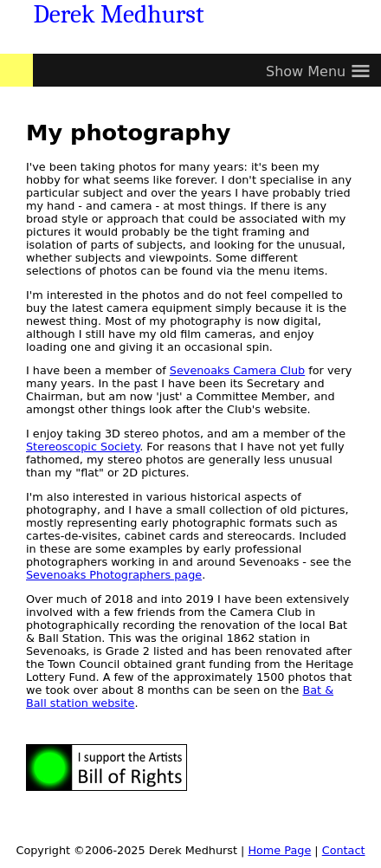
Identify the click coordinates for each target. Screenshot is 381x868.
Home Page (279, 850)
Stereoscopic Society (83, 447)
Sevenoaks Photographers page (114, 575)
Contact (344, 850)
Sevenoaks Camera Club (237, 370)
